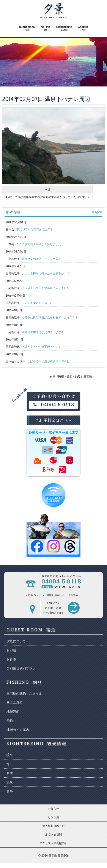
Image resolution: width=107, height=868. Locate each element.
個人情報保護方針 (53, 826)
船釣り (11, 721)
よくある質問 (53, 834)
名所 (10, 773)
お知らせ (53, 809)
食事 (10, 791)
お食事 (11, 659)
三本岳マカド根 (39, 361)
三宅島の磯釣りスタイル (24, 693)
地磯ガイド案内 (18, 730)
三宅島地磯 (33, 347)
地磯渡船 (13, 712)
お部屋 (11, 650)
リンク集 (53, 817)
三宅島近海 (33, 259)
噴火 (10, 755)
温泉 (10, 782)
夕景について (16, 641)
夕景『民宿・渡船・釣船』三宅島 (71, 376)
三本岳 (29, 229)
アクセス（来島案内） (53, 843)
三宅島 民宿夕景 (59, 855)
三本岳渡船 (15, 703)
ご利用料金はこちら (54, 420)
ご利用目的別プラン (21, 668)
